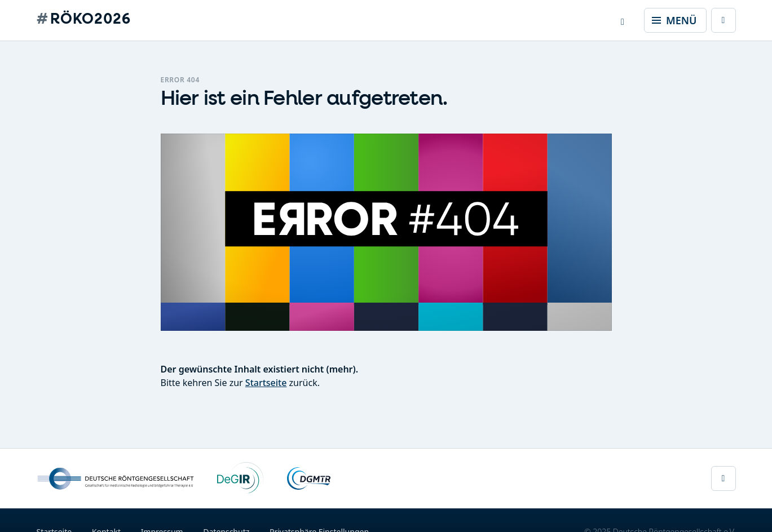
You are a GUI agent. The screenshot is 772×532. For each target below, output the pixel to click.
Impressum (162, 526)
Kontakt (106, 526)
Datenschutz (226, 526)
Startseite (266, 383)
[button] (623, 20)
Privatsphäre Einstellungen (319, 526)
